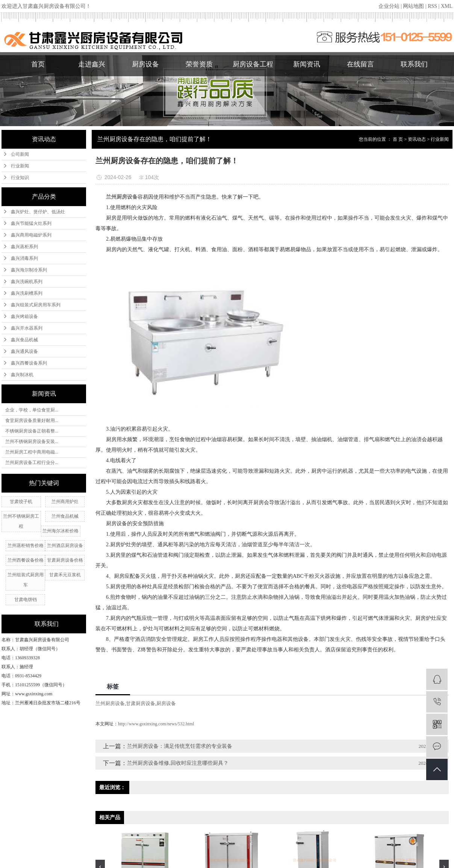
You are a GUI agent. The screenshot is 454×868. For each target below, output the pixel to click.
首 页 (398, 139)
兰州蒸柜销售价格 (26, 546)
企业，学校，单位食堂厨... (32, 410)
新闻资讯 (307, 64)
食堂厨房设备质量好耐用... (32, 420)
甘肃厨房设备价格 (65, 560)
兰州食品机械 (65, 516)
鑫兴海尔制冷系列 (29, 270)
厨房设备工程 (253, 64)
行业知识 (20, 178)
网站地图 (413, 6)
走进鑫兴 (92, 64)
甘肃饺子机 (21, 502)
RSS (432, 6)
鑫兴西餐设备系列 (29, 363)
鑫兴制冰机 (22, 375)
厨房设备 (145, 64)
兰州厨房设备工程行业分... (32, 463)
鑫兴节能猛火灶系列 (31, 223)
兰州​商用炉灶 (65, 502)
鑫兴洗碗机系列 (27, 282)
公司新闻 (20, 154)
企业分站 (389, 6)
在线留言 (360, 64)
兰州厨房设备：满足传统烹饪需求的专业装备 (180, 746)
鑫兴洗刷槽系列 (27, 293)
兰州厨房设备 (110, 703)
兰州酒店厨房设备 (65, 546)
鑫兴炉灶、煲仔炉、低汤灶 (38, 212)
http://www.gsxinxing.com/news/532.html (156, 724)
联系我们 (414, 64)
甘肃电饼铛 (26, 600)
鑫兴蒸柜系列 (24, 247)
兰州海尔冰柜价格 (61, 531)
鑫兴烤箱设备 (24, 316)
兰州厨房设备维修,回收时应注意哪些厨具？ (178, 763)
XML (447, 6)
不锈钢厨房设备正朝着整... (32, 431)
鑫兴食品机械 (24, 340)
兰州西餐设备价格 (26, 560)
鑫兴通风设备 (24, 351)
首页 (38, 64)
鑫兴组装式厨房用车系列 (36, 305)
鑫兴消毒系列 (24, 258)
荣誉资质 (199, 64)
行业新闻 (20, 166)
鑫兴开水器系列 (27, 328)
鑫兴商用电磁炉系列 (31, 235)
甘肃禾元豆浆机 (65, 575)
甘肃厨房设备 (141, 703)
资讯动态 (417, 139)
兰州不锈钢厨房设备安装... (32, 442)
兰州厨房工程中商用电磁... (32, 452)
